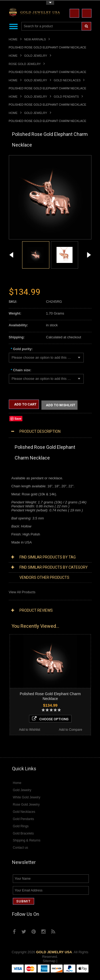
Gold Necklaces (67, 80)
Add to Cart (25, 404)
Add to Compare (71, 730)
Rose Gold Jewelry (25, 64)
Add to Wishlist (61, 405)
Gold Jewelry (36, 56)
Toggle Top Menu (50, 3)
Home (13, 39)
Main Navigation (13, 26)
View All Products (22, 592)
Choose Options (50, 719)
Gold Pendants (66, 97)
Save (18, 419)
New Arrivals (35, 39)
